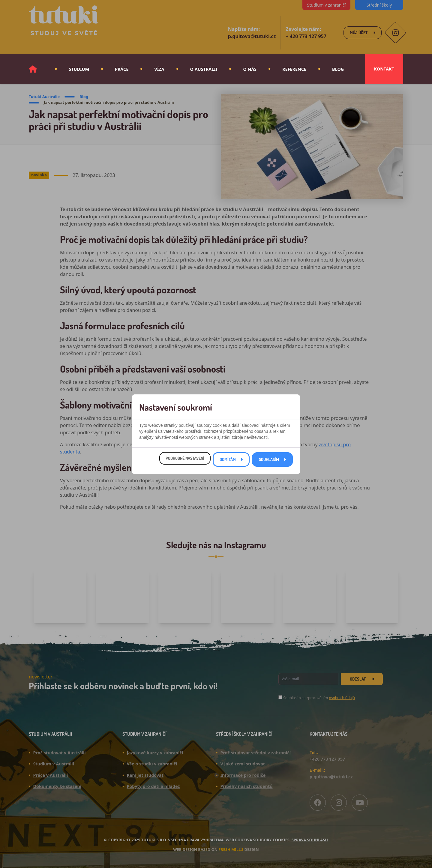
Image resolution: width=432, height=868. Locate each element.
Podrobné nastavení (185, 461)
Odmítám (228, 462)
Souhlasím (269, 462)
